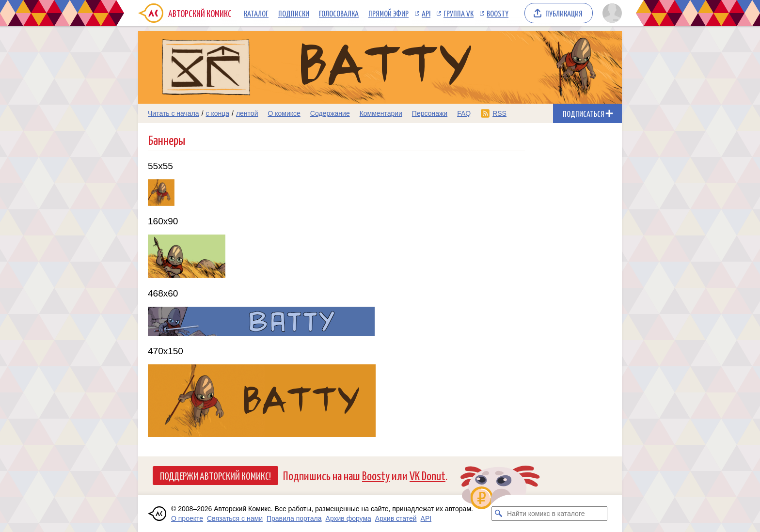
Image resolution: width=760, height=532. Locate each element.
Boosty (498, 13)
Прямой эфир (388, 13)
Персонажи (430, 113)
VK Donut (427, 475)
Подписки (294, 13)
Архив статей (396, 518)
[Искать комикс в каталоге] (499, 514)
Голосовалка (339, 13)
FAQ (464, 113)
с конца (218, 113)
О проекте (187, 518)
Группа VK (459, 13)
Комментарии (381, 113)
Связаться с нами (235, 518)
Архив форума (348, 518)
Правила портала (294, 518)
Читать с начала (174, 113)
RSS (499, 113)
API (426, 13)
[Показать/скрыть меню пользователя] (610, 13)
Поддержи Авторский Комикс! (215, 475)
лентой (247, 113)
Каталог (256, 13)
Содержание (330, 113)
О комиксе (284, 113)
